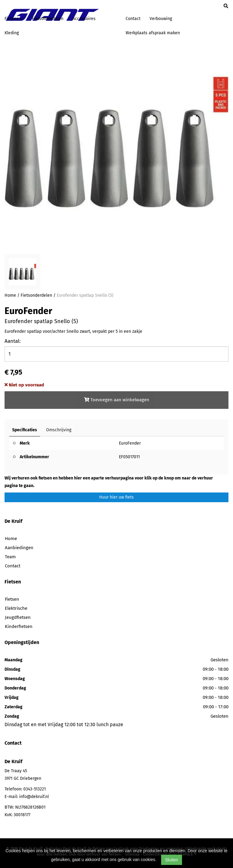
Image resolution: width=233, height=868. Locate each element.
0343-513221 (35, 789)
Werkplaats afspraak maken (153, 33)
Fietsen (12, 599)
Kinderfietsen (19, 626)
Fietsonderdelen (48, 19)
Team (10, 557)
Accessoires (84, 19)
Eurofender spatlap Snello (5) (85, 295)
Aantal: (13, 341)
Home (10, 295)
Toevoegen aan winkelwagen (117, 400)
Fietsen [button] (14, 19)
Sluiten (172, 860)
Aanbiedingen (19, 548)
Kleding (12, 33)
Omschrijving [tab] (59, 430)
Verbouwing (161, 19)
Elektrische (16, 608)
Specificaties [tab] (25, 430)
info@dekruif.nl (34, 797)
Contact (133, 19)
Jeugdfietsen (18, 617)
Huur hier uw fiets (116, 497)
